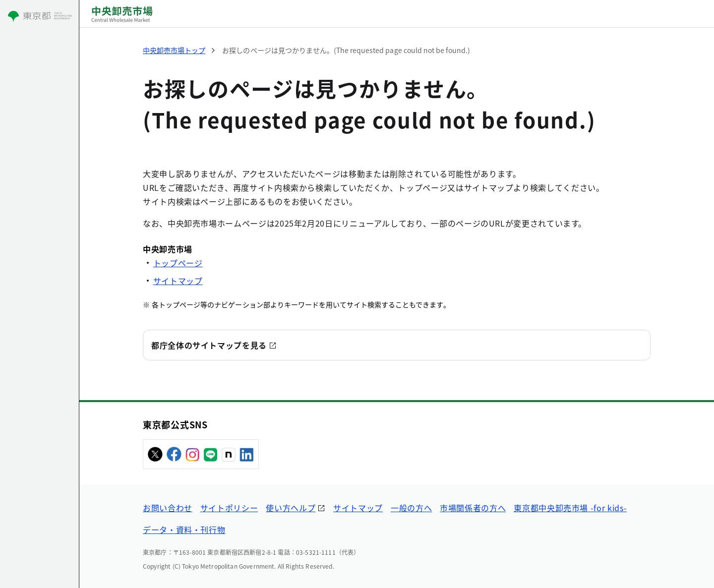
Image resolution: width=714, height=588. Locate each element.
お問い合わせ (168, 508)
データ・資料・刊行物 (184, 529)
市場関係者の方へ (473, 508)
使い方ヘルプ (291, 508)
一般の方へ (411, 508)
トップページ (178, 263)
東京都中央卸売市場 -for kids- (570, 508)
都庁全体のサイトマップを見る (209, 345)
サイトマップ (178, 281)
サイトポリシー (229, 508)
